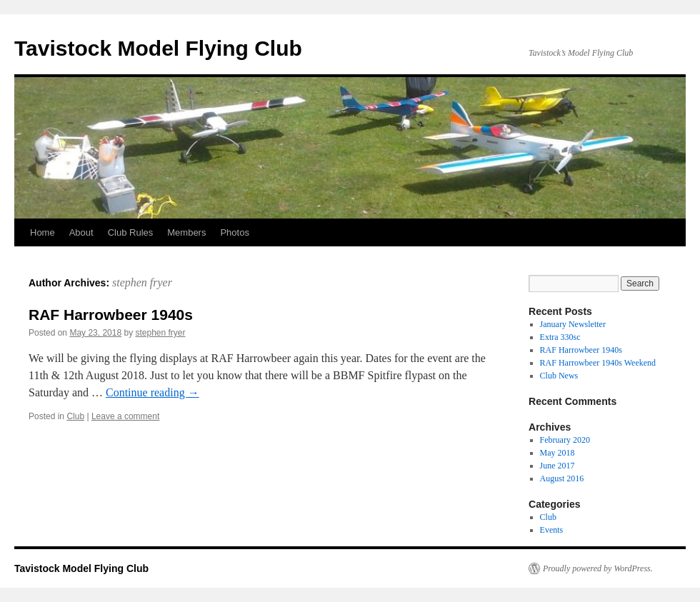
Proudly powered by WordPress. (598, 568)
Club (75, 416)
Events (552, 530)
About (81, 232)
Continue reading (152, 392)
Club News (559, 376)
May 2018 (557, 453)
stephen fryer (142, 282)
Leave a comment (125, 416)
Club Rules (131, 232)
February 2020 (565, 440)
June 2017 (557, 466)
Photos (234, 232)
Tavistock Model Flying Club (158, 48)
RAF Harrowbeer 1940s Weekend (598, 363)
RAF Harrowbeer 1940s (111, 315)
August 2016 (562, 478)
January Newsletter (573, 324)
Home (42, 232)
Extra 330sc (560, 337)
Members (186, 232)
